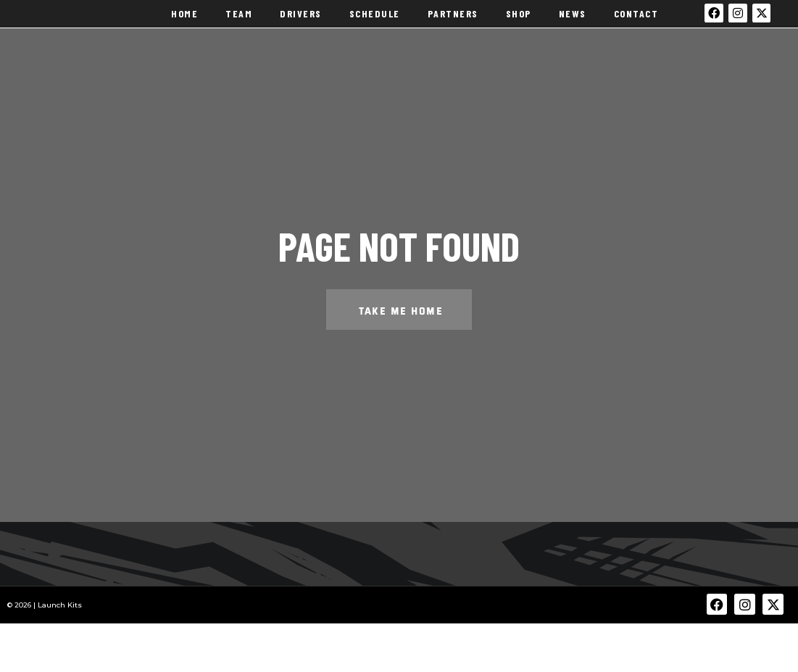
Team (239, 21)
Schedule (375, 21)
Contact (636, 21)
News (573, 21)
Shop (519, 21)
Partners (453, 21)
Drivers (301, 21)
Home (184, 21)
